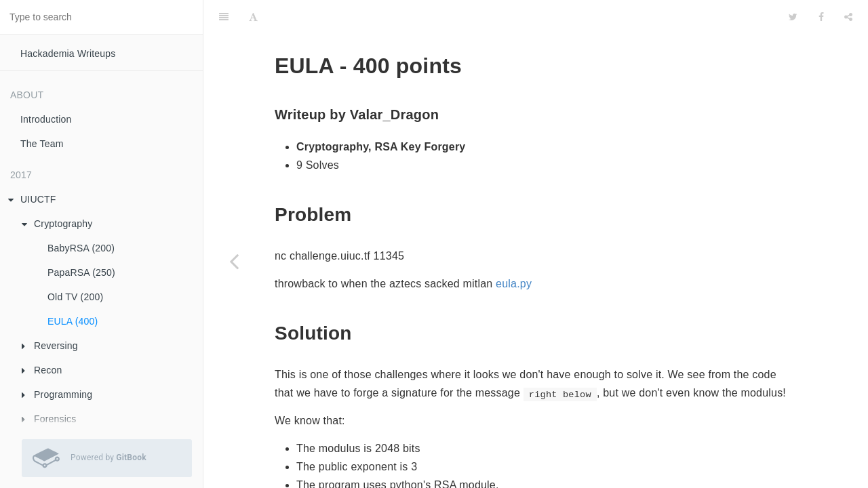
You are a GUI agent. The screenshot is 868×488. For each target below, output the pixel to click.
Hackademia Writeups (68, 54)
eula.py (514, 250)
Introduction (46, 119)
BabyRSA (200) (81, 248)
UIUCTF (32, 199)
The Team (42, 144)
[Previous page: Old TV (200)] (234, 261)
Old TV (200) (75, 297)
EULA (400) (73, 321)
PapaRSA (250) (81, 272)
